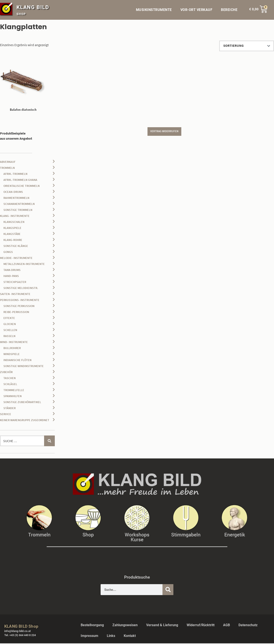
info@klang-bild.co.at (17, 632)
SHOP (21, 14)
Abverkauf (8, 162)
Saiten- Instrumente (15, 295)
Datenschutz (248, 626)
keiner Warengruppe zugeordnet (25, 421)
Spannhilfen (13, 397)
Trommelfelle (14, 391)
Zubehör (6, 373)
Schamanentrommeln (19, 204)
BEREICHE (230, 10)
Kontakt (130, 636)
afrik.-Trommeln (15, 174)
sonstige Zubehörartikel (22, 403)
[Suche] (168, 590)
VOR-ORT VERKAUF (197, 10)
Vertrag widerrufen (165, 133)
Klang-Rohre (13, 240)
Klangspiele (12, 228)
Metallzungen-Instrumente (24, 265)
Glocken (10, 325)
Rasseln (9, 337)
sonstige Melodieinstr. (21, 289)
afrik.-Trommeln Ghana (20, 180)
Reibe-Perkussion (16, 313)
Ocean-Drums (13, 192)
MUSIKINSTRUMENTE (154, 10)
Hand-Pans (11, 277)
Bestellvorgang (92, 626)
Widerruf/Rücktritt (201, 626)
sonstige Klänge (16, 246)
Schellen (10, 331)
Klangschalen (14, 222)
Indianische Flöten (17, 361)
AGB (226, 626)
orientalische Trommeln (22, 186)
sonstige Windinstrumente (24, 367)
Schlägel (10, 385)
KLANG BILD (33, 7)
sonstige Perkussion (19, 307)
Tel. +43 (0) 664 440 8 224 (20, 636)
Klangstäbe (12, 234)
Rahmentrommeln (16, 198)
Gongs (8, 252)
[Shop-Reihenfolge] (247, 46)
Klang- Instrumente (15, 216)
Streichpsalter (15, 283)
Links (111, 636)
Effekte (9, 319)
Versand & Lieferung (162, 626)
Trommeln (7, 168)
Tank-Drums (12, 271)
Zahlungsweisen (125, 626)
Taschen (10, 379)
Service (6, 415)
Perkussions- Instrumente (20, 301)
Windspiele (12, 355)
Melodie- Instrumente (16, 259)
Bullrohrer (12, 349)
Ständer (10, 409)
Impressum (89, 636)
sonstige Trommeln (18, 210)
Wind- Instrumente (14, 343)
